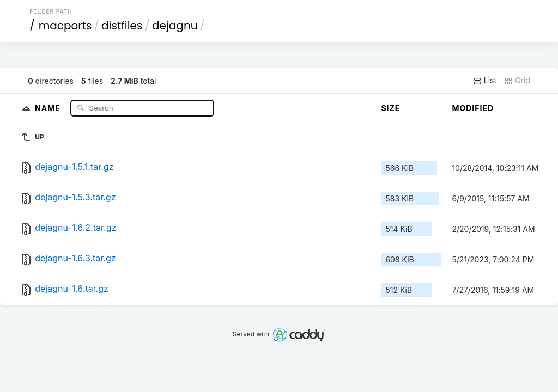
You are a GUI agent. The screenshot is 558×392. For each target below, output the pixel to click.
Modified (473, 108)
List (485, 81)
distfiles (122, 26)
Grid (517, 81)
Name (49, 108)
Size (390, 108)
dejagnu (175, 26)
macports (65, 26)
